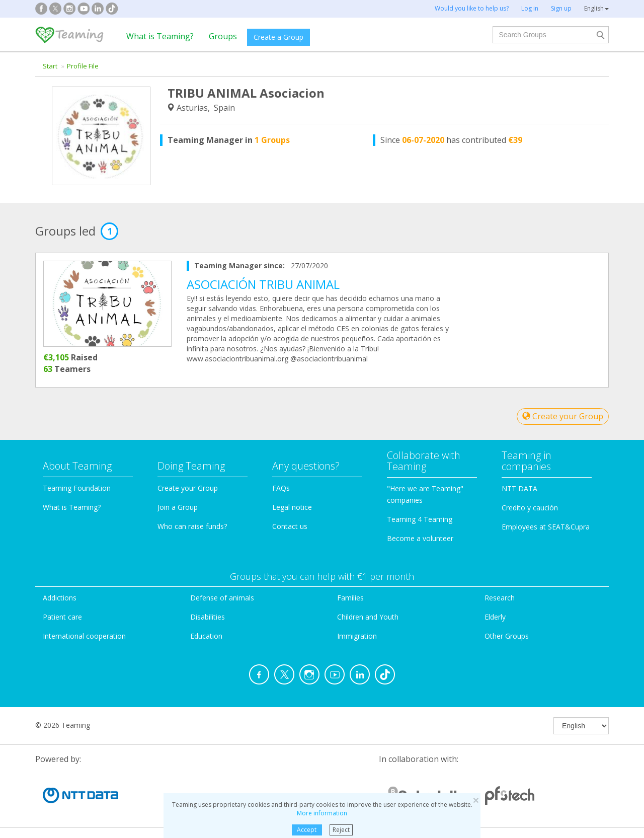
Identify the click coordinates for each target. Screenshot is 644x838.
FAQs (281, 488)
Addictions (60, 598)
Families (350, 598)
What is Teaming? (160, 36)
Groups (223, 36)
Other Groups (507, 636)
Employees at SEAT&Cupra (546, 527)
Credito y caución (530, 508)
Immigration (357, 636)
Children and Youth (368, 617)
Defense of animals (222, 598)
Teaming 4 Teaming (420, 519)
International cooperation (84, 636)
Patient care (62, 617)
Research (500, 598)
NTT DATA (519, 488)
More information (322, 813)
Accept (307, 830)
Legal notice (292, 507)
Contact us (290, 526)
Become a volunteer (420, 538)
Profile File (83, 66)
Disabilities (208, 617)
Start (50, 66)
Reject (341, 830)
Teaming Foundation (77, 488)
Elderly (495, 617)
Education (206, 636)
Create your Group (563, 416)
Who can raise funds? (192, 526)
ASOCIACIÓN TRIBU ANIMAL (263, 284)
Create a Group (278, 37)
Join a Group (178, 507)
